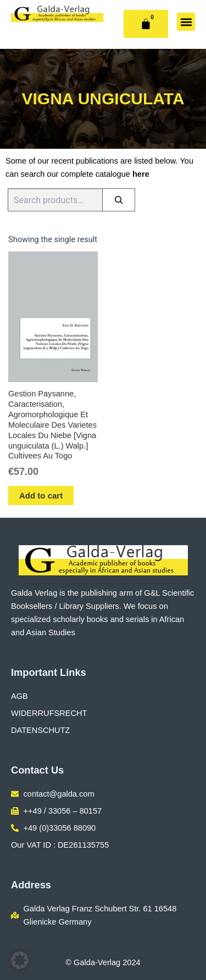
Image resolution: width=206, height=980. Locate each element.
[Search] (119, 200)
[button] (186, 22)
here (141, 174)
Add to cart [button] (41, 495)
